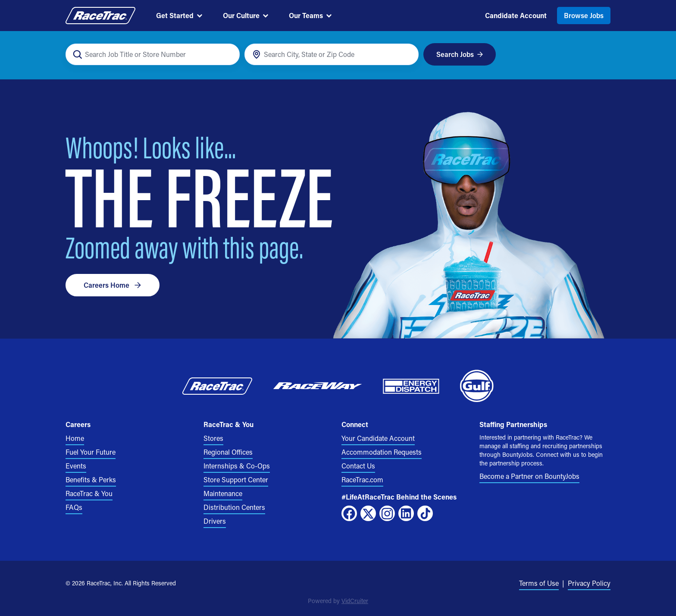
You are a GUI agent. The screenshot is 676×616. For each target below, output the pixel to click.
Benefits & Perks (91, 479)
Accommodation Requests (382, 452)
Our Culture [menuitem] (246, 15)
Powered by (338, 601)
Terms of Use (539, 583)
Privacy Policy (589, 583)
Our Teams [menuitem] (310, 15)
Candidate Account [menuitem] (516, 15)
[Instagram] (387, 513)
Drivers (215, 521)
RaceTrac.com (362, 479)
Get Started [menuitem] (179, 15)
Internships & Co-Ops (237, 466)
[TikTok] (425, 513)
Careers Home (113, 285)
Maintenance (223, 493)
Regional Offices (228, 452)
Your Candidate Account (378, 438)
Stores (213, 438)
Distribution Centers (234, 507)
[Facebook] (349, 513)
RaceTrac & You (89, 493)
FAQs (74, 507)
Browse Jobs (584, 15)
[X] (368, 513)
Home (75, 438)
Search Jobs (460, 54)
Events (76, 466)
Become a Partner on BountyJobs (529, 476)
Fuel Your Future (91, 452)
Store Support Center (236, 479)
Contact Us (358, 466)
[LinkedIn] (406, 513)
